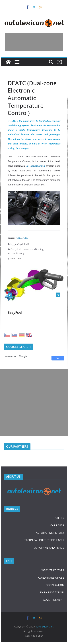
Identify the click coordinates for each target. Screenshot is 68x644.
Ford (13, 249)
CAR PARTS (57, 525)
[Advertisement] (34, 42)
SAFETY (59, 518)
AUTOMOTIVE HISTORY (50, 533)
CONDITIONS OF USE (51, 578)
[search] (26, 356)
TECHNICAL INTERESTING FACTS (44, 540)
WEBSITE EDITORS (53, 570)
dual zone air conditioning (30, 249)
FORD (18, 238)
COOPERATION (55, 585)
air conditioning (36, 166)
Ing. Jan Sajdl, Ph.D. (20, 244)
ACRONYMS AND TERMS (49, 548)
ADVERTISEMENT (54, 600)
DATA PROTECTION (52, 592)
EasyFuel (15, 312)
